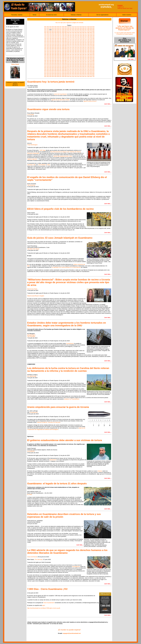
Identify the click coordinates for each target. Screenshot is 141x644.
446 (58, 59)
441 (45, 59)
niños (49, 165)
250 (68, 44)
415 (81, 56)
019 (91, 27)
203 (50, 41)
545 (55, 66)
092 (73, 33)
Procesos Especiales (33, 153)
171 (71, 38)
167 (61, 38)
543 (50, 66)
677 (86, 75)
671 (71, 75)
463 (50, 60)
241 (45, 44)
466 (58, 60)
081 (45, 33)
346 (58, 52)
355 (81, 52)
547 (61, 66)
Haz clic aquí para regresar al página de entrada (69, 23)
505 (55, 63)
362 (48, 53)
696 (83, 76)
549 (65, 66)
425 (55, 57)
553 (76, 66)
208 (63, 41)
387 (61, 55)
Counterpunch (34, 412)
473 (76, 60)
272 (73, 46)
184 (53, 40)
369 (65, 53)
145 (55, 37)
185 (55, 40)
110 (68, 34)
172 (73, 38)
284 (53, 47)
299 (91, 47)
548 (63, 66)
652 (73, 74)
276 (83, 46)
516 (83, 63)
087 (61, 33)
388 (63, 55)
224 (53, 43)
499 (91, 62)
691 (71, 76)
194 (78, 40)
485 (55, 62)
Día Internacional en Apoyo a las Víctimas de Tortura (66, 152)
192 (73, 40)
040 (93, 28)
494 (78, 62)
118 (88, 34)
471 (71, 60)
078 (88, 31)
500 (93, 62)
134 (78, 36)
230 (68, 43)
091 (71, 33)
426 (58, 57)
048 (63, 30)
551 (71, 66)
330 (68, 50)
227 (61, 43)
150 (68, 37)
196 (83, 40)
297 (86, 47)
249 (65, 44)
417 (86, 56)
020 (93, 27)
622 (48, 72)
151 (71, 37)
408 (63, 56)
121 (45, 36)
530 (68, 65)
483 (50, 62)
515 (81, 63)
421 (45, 57)
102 (48, 34)
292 (73, 47)
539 (91, 65)
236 (83, 43)
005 (55, 27)
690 (68, 76)
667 (61, 75)
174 (78, 38)
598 (88, 69)
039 (91, 28)
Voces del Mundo (32, 557)
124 (53, 36)
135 (81, 36)
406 (58, 56)
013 (76, 27)
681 (45, 76)
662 (48, 75)
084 (53, 33)
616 (83, 71)
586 (58, 69)
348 (63, 52)
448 (63, 59)
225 (55, 43)
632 (73, 72)
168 (63, 38)
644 (53, 74)
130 (68, 36)
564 (53, 68)
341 (45, 52)
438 (88, 57)
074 (78, 31)
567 (61, 68)
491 (71, 62)
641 (45, 74)
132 (73, 36)
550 (68, 66)
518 (88, 63)
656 (83, 74)
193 (76, 40)
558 (88, 66)
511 (71, 63)
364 (53, 53)
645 (55, 74)
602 (48, 71)
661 (45, 75)
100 (93, 33)
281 (45, 47)
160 (93, 37)
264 (53, 46)
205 (55, 41)
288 (63, 47)
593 (76, 69)
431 (71, 57)
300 (93, 47)
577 (86, 68)
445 (55, 59)
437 (86, 57)
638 (88, 72)
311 (71, 49)
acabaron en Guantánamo (72, 399)
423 (50, 57)
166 (58, 38)
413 (76, 56)
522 (48, 65)
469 (65, 60)
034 (78, 28)
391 (71, 55)
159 (91, 37)
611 (71, 71)
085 (55, 33)
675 (81, 75)
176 (83, 38)
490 (68, 62)
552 (73, 66)
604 (53, 71)
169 (65, 38)
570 (68, 68)
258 (88, 44)
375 (81, 53)
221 (45, 43)
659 (91, 74)
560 (93, 66)
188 (63, 40)
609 (65, 71)
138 (88, 36)
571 (71, 68)
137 (86, 36)
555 (81, 66)
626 (58, 72)
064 (53, 31)
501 (45, 63)
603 (50, 71)
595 (81, 69)
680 (93, 75)
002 (48, 27)
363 (50, 53)
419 (91, 56)
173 (76, 38)
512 (73, 63)
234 (78, 43)
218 (88, 41)
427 (61, 57)
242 (48, 44)
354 (78, 52)
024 (53, 28)
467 (61, 60)
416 (83, 56)
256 (83, 44)
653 (76, 74)
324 (53, 50)
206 (58, 41)
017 (86, 27)
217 (86, 41)
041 (45, 30)
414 (78, 56)
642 (48, 74)
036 (83, 28)
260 (93, 44)
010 (68, 27)
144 (53, 37)
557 (86, 66)
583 (50, 69)
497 (86, 62)
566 (58, 68)
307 (61, 49)
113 (76, 34)
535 (81, 65)
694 (78, 76)
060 (93, 30)
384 (53, 55)
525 (55, 65)
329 (65, 50)
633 (76, 72)
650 (68, 74)
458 (88, 59)
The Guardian (31, 336)
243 (50, 44)
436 (83, 57)
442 (48, 59)
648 (63, 74)
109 (65, 34)
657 (86, 74)
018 (88, 27)
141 (45, 37)
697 (86, 76)
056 (83, 30)
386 (58, 55)
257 (86, 44)
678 (88, 75)
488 (63, 62)
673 (76, 75)
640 (93, 72)
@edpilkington (31, 335)
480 (93, 60)
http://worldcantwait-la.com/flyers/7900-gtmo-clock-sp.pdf (44, 608)
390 (68, 55)
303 (50, 49)
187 (61, 40)
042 (48, 30)
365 (55, 53)
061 (45, 31)
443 (50, 59)
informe (100, 471)
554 (78, 66)
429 (65, 57)
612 (73, 71)
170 (68, 38)
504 (53, 63)
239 (91, 43)
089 (65, 33)
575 (81, 68)
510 (68, 63)
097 (86, 33)
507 (61, 63)
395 (81, 55)
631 (71, 72)
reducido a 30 (31, 165)
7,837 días (42, 150)
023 (50, 28)
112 (73, 34)
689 (65, 76)
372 (73, 53)
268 (63, 46)
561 (45, 68)
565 (55, 68)
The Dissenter (31, 185)
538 (88, 65)
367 (61, 53)
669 (65, 75)
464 (53, 60)
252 (73, 44)
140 (93, 36)
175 (81, 38)
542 (48, 66)
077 (86, 31)
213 (76, 41)
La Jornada (31, 115)
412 (73, 56)
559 (91, 66)
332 (73, 50)
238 (88, 43)
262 (48, 46)
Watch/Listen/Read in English (36, 296)
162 (48, 38)
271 (71, 46)
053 (76, 30)
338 (88, 50)
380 (93, 53)
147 (61, 37)
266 (58, 46)
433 (76, 57)
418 (88, 56)
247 (61, 44)
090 (68, 33)
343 (50, 52)
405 (55, 56)
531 (71, 65)
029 (65, 28)
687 (61, 76)
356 (83, 52)
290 (68, 47)
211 (71, 41)
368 (63, 53)
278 (88, 46)
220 (93, 41)
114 (78, 34)
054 (78, 30)
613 (76, 71)
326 (58, 50)
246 (58, 44)
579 (91, 68)
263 (50, 46)
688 (63, 76)
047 (61, 30)
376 (83, 53)
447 (61, 59)
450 (68, 59)
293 (76, 47)
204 (53, 41)
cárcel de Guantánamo (60, 94)
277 (86, 46)
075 (81, 31)
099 (91, 33)
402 (48, 56)
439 (91, 57)
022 (48, 28)
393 (76, 55)
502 (48, 63)
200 (93, 40)
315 (81, 49)
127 (61, 36)
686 (58, 76)
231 (71, 43)
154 (78, 37)
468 (63, 60)
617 (86, 71)
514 (78, 63)
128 (63, 36)
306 (58, 49)
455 (81, 59)
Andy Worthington (32, 145)
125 (55, 36)
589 (65, 69)
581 (45, 69)
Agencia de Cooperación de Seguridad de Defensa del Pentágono (56, 429)
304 (53, 49)
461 (45, 60)
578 (88, 68)
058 (88, 30)
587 (61, 69)
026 (58, 28)
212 (73, 41)
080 (93, 31)
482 (48, 62)
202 (48, 41)
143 (50, 37)
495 (81, 62)
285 (55, 47)
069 (65, 31)
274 (78, 46)
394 (78, 55)
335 (81, 50)
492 (73, 62)
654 (78, 74)
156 (83, 37)
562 (48, 68)
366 (58, 53)
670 (68, 75)
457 (86, 59)
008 (63, 27)
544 (53, 66)
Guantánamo (70, 343)
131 (71, 36)
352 (73, 52)
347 (61, 52)
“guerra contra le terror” (90, 101)
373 (76, 53)
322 (48, 50)
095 (81, 33)
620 (93, 71)
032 (73, 28)
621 (45, 72)
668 (63, 75)
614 (78, 71)
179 (91, 38)
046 (58, 30)
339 (91, 50)
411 (71, 56)
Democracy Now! (32, 289)
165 (55, 38)
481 (45, 62)
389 (65, 55)
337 (86, 50)
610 (68, 71)
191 (71, 40)
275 (81, 46)
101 (45, 34)
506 (58, 63)
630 (68, 72)
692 (73, 76)
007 (61, 27)
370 (68, 53)
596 (83, 69)
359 (91, 52)
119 (91, 34)
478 (88, 60)
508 (63, 63)
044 (53, 30)
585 (55, 69)
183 (50, 40)
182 (48, 40)
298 (88, 47)
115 (81, 34)
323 (50, 50)
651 (71, 74)
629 (65, 72)
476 (83, 60)
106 (58, 34)
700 (93, 76)
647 (61, 74)
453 (76, 59)
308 (63, 49)
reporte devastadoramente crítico (63, 156)
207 (61, 41)
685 (55, 76)
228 (63, 43)
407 (61, 56)
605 (55, 71)
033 (76, 28)
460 (93, 59)
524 (53, 65)
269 (65, 46)
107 (61, 34)
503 (50, 63)
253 (76, 44)
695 (81, 76)
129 (65, 36)
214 (78, 41)
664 (53, 75)
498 (88, 62)
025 (55, 28)
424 (53, 57)
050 (68, 30)
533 (76, 65)
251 (71, 44)
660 (93, 74)
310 (68, 49)
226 (58, 43)
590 (68, 69)
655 (81, 74)
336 (83, 50)
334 (78, 50)
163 (50, 38)
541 (45, 66)
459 (91, 59)
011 (71, 27)
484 (53, 62)
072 (73, 31)
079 (91, 31)
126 (58, 36)
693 (76, 76)
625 (55, 72)
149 (65, 37)
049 (65, 30)
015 (81, 27)
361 (45, 53)
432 (73, 57)
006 (58, 27)
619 (91, 71)
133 (76, 36)
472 (73, 60)
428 (63, 57)
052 (73, 30)
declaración (53, 460)
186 (58, 40)
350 (68, 52)
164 (53, 38)
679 (91, 75)
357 (86, 52)
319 (91, 49)
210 (68, 41)
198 (88, 40)
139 (91, 36)
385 (55, 55)
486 (58, 62)
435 (81, 57)
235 (81, 43)
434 (78, 57)
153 (76, 37)
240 (93, 43)
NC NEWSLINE (32, 376)
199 (91, 40)
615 (81, 71)
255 (81, 44)
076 (83, 31)
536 (83, 65)
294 (78, 47)
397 (86, 55)
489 (65, 62)
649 (65, 74)
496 (83, 62)
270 (68, 46)
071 (71, 31)
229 (65, 43)
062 (48, 31)
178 (88, 38)
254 (78, 44)
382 (48, 55)
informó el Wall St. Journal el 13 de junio (49, 422)
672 (73, 75)
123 (50, 36)
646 (58, 74)
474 (78, 60)
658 (88, 74)
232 (73, 43)
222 (48, 43)
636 (83, 72)
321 (45, 50)
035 (81, 28)
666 (58, 75)
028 (63, 28)
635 (81, 72)
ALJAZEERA (31, 451)
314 (78, 49)
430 (68, 57)
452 (73, 59)
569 (65, 68)
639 (91, 72)
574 (78, 68)
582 (48, 69)
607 (61, 71)
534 (78, 65)
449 (65, 59)
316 (83, 49)
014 (78, 27)
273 (76, 46)
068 (63, 31)
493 (76, 62)
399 (91, 55)
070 (68, 31)
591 (71, 69)
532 (73, 65)
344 (53, 52)
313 (76, 49)
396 (83, 55)
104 (53, 34)
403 (50, 56)
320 (93, 49)
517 (86, 63)
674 (78, 75)
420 (93, 56)
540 (93, 65)
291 (71, 47)
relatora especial (32, 159)
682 (48, 76)
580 (93, 68)
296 (83, 47)
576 (83, 68)
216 (83, 41)
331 (71, 50)
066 (58, 31)
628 (63, 72)
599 (91, 69)
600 (93, 69)
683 (50, 76)
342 (48, 52)
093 (76, 33)
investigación (76, 566)
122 (48, 36)
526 (58, 65)
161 (45, 38)
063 (50, 31)
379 (91, 53)
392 (73, 55)
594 (78, 69)
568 (63, 68)
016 (83, 27)
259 (91, 44)
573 (76, 68)
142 (48, 37)
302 (48, 49)
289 (65, 47)
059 (91, 30)
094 (78, 33)
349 (65, 52)
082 (48, 33)
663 (50, 75)
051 (71, 30)
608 (63, 71)
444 (53, 59)
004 (53, 27)
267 (61, 46)
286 (58, 47)
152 (73, 37)
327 (61, 50)
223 (50, 43)
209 (65, 41)
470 (68, 60)
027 (61, 28)
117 (86, 34)
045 (55, 30)
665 (55, 75)
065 (55, 31)
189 (65, 40)
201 (45, 41)
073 (76, 31)
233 (76, 43)
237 (86, 43)
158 (88, 37)
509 (65, 63)
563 (50, 68)
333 (76, 50)
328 (63, 50)
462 (48, 60)
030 (68, 28)
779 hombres (42, 165)
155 (81, 37)
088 (63, 33)
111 (71, 34)
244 (53, 44)
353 (76, 52)
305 (55, 49)
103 (50, 34)
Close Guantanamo (49, 603)
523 (50, 65)
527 (61, 65)
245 (55, 44)
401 (45, 56)
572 (73, 68)
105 (55, 34)
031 (71, 28)
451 (71, 59)
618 (88, 71)
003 (50, 27)
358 (88, 52)
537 (86, 65)
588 (63, 69)
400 (93, 55)
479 (91, 60)
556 (83, 66)
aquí (43, 605)
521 (45, 65)
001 (45, 27)
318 (88, 49)
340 (93, 50)
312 (73, 49)
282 (48, 47)
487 (61, 62)
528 (63, 65)
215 (81, 41)
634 (78, 72)
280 (93, 46)
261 (45, 46)
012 (73, 27)
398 (88, 55)
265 (55, 46)
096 (83, 33)
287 (61, 47)
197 (86, 40)
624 (53, 72)
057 (86, 30)
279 (91, 46)
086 (58, 33)
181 (45, 40)
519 (91, 63)
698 (88, 76)
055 (81, 30)
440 (93, 57)
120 (93, 34)
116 (83, 34)
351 (71, 52)
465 (55, 60)
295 (81, 47)
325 (55, 50)
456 (83, 59)
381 (45, 55)
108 (63, 34)
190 (68, 40)
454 (78, 59)
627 (61, 72)
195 (81, 40)
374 (78, 53)
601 (45, 71)
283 (50, 47)
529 (65, 65)
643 (50, 74)
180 (93, 38)
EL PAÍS (30, 494)
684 (53, 76)
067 (61, 31)
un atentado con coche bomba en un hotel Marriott (66, 267)
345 (55, 52)
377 (86, 53)
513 (76, 63)
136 (83, 36)
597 (86, 69)
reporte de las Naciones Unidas (60, 100)
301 (45, 49)
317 (86, 49)
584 (53, 69)
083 (50, 33)
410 (68, 56)
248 (63, 44)
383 (50, 55)
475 (81, 60)
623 (50, 72)
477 (86, 60)
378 (88, 53)
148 (63, 37)
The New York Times (33, 249)
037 (86, 28)
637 (86, 72)
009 (65, 27)
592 (73, 69)
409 (65, 56)
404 (53, 56)
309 (65, 49)
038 (88, 28)
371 (71, 53)
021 (45, 28)
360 (93, 52)
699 (91, 76)
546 (58, 66)
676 (83, 75)
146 (58, 37)
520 (93, 63)
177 (86, 38)
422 (48, 57)
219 (91, 41)
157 (86, 37)
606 (58, 71)
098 (88, 33)
